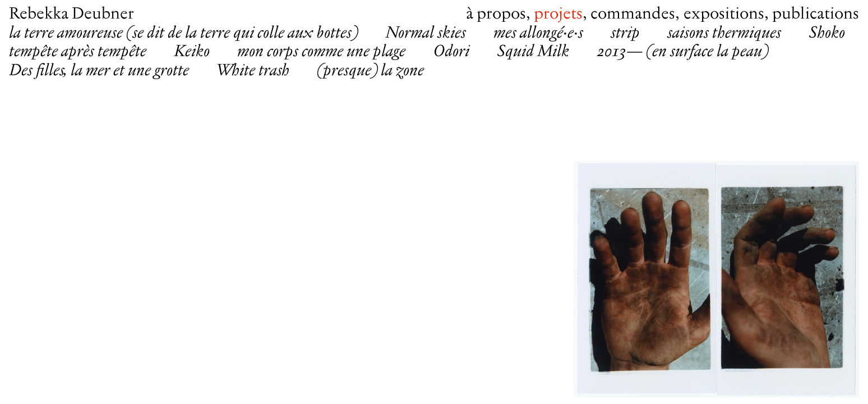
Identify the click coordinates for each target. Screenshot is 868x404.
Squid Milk (533, 52)
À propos (496, 15)
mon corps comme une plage (321, 52)
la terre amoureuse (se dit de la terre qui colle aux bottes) (183, 33)
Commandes (633, 15)
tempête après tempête (78, 52)
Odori (451, 52)
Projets (558, 15)
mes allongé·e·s (538, 33)
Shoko (827, 33)
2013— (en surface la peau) (682, 52)
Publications (816, 15)
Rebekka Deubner (71, 14)
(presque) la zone (370, 71)
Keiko (192, 52)
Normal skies (426, 33)
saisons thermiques (724, 33)
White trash (253, 71)
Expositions (724, 15)
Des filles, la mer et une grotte (99, 71)
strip (625, 33)
